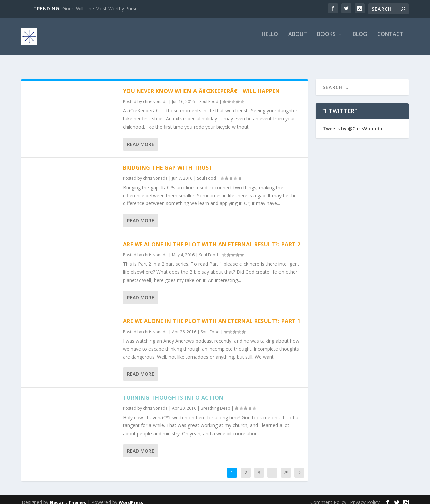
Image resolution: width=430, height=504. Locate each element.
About (298, 39)
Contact (390, 39)
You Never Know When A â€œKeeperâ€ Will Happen (202, 85)
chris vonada (155, 95)
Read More (141, 138)
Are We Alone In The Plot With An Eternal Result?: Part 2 (212, 238)
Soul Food (209, 95)
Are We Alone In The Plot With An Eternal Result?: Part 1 (212, 315)
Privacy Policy (365, 496)
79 (286, 467)
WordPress (131, 496)
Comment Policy (328, 496)
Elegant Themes (68, 496)
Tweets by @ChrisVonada (352, 122)
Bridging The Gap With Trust (168, 162)
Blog (360, 39)
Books (326, 39)
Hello (270, 39)
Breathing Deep (216, 402)
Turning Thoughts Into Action (173, 392)
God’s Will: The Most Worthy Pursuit (101, 9)
